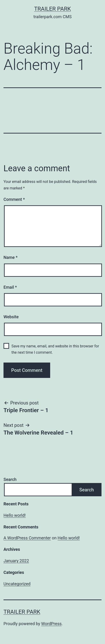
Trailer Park (52, 9)
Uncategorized (17, 584)
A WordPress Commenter (27, 538)
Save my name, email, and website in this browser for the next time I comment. (55, 349)
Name (10, 257)
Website (11, 317)
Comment (14, 199)
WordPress (51, 624)
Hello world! (15, 515)
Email (10, 287)
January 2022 (16, 561)
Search (10, 479)
